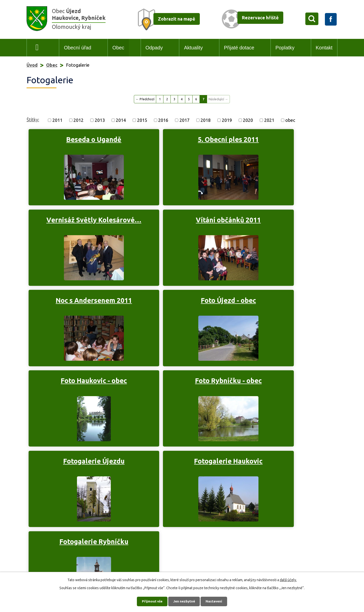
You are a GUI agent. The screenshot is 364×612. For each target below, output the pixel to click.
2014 (121, 120)
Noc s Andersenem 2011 (178, 222)
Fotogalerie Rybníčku (178, 384)
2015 (142, 120)
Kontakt (324, 48)
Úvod (37, 48)
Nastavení (216, 601)
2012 (78, 120)
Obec (118, 48)
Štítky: (33, 120)
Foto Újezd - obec (279, 222)
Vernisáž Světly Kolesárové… (279, 144)
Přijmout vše (151, 601)
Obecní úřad (78, 48)
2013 (100, 120)
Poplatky (285, 48)
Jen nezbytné (184, 601)
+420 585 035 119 (54, 534)
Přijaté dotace (239, 48)
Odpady (154, 48)
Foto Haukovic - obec (77, 303)
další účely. (288, 579)
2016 (163, 120)
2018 (206, 120)
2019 (227, 120)
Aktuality (193, 48)
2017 (185, 120)
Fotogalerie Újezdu (279, 303)
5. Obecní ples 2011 (178, 139)
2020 (248, 120)
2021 (269, 120)
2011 (57, 120)
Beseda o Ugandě (77, 139)
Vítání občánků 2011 (77, 222)
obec (290, 120)
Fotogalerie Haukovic (77, 384)
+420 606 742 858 (75, 560)
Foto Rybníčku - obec (178, 303)
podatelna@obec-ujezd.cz (68, 541)
